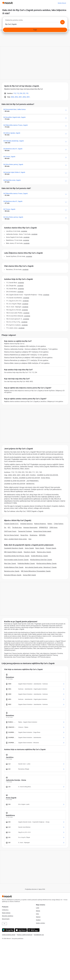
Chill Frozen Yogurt (10, 531)
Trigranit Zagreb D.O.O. (11, 524)
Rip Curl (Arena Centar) (11, 535)
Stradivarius (33, 535)
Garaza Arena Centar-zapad (42, 531)
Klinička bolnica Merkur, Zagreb (46, 563)
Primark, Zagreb (51, 548)
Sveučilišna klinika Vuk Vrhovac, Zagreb (17, 556)
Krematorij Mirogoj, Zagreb (13, 575)
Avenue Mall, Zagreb (29, 575)
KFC (9, 528)
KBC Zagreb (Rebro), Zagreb (13, 552)
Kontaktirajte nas (39, 935)
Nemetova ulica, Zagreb (12, 571)
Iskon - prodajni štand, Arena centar (15, 539)
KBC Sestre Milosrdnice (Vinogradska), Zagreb (36, 571)
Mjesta (38, 911)
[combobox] (35, 21)
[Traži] (35, 30)
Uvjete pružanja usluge (9, 935)
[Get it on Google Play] (8, 930)
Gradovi (38, 920)
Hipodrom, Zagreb (29, 552)
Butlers (50, 524)
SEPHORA (42, 535)
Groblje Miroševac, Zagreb (39, 556)
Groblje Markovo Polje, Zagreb (14, 567)
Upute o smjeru (41, 923)
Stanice (38, 917)
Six (5, 528)
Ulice (37, 914)
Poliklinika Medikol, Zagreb (26, 563)
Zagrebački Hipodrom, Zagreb (14, 548)
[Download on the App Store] (21, 930)
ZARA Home (53, 528)
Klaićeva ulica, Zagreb (44, 552)
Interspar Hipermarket (30, 528)
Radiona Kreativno (40, 524)
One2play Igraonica (26, 524)
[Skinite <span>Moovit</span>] (62, 3)
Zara (30, 539)
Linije (38, 908)
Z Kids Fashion (59, 524)
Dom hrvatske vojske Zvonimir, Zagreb (16, 560)
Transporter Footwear (25, 531)
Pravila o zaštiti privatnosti (25, 935)
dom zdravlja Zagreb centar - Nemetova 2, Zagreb (41, 567)
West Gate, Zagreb (10, 563)
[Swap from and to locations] (62, 22)
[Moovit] (8, 3)
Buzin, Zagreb (40, 548)
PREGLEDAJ (24, 231)
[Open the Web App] (33, 930)
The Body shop (17, 528)
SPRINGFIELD (43, 528)
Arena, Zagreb (29, 548)
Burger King (24, 535)
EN (5, 924)
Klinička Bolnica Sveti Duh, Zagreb (41, 560)
